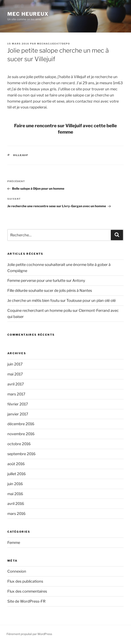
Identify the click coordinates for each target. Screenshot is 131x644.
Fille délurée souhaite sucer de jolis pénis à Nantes (50, 290)
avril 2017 (16, 384)
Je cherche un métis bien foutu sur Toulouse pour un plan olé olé (62, 300)
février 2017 (18, 404)
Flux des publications (25, 581)
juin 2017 (15, 364)
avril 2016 (16, 504)
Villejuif (21, 155)
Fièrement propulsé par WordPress (29, 634)
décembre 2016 (21, 424)
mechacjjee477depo (54, 44)
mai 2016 (15, 494)
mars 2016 (16, 514)
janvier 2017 (18, 414)
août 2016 (16, 464)
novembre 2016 (21, 434)
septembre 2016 (21, 454)
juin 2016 (15, 484)
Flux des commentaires (27, 591)
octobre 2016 (19, 444)
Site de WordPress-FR (26, 601)
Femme (14, 543)
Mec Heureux (28, 14)
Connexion (17, 571)
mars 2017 (16, 394)
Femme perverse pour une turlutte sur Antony (46, 281)
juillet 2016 (17, 474)
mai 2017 (15, 374)
